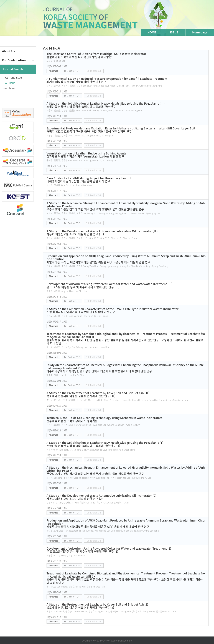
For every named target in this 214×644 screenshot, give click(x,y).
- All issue (9, 83)
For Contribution (14, 60)
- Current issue (13, 78)
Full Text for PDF (72, 71)
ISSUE (174, 32)
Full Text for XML (94, 71)
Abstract (53, 71)
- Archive (9, 88)
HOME (152, 32)
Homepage (200, 32)
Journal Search (13, 69)
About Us (8, 51)
